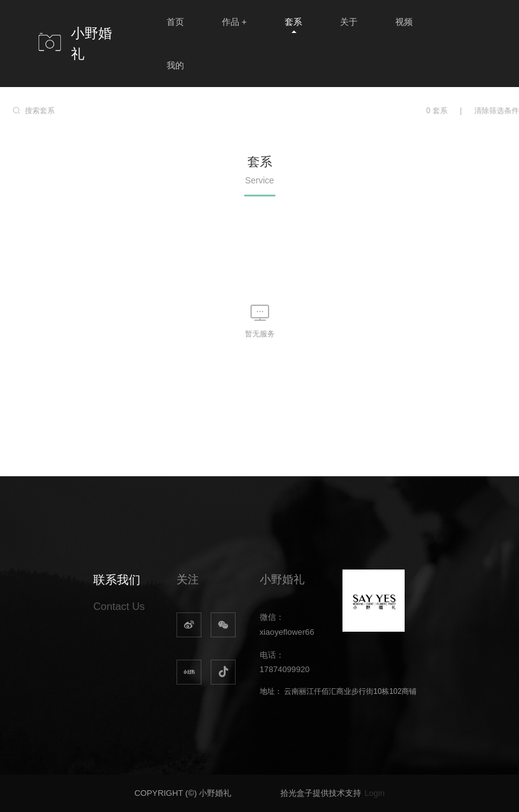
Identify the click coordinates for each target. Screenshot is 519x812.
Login (374, 793)
